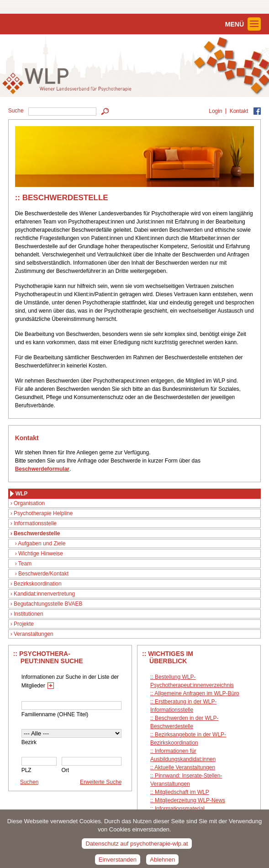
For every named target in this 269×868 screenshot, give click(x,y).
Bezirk (29, 742)
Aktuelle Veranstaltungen (185, 767)
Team (25, 564)
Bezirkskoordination (38, 584)
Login (215, 111)
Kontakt (239, 111)
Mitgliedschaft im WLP (182, 792)
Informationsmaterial (180, 809)
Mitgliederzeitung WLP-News (190, 800)
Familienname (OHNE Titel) (55, 714)
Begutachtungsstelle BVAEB (48, 604)
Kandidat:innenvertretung (44, 594)
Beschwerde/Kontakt (43, 574)
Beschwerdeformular (42, 469)
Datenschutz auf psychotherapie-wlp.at (137, 847)
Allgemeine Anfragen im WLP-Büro (197, 693)
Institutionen (29, 614)
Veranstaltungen (34, 634)
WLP (22, 494)
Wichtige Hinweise (41, 554)
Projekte (24, 624)
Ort (66, 770)
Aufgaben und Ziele (42, 543)
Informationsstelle (35, 523)
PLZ (26, 770)
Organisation (29, 503)
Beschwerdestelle (37, 533)
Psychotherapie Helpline (43, 513)
